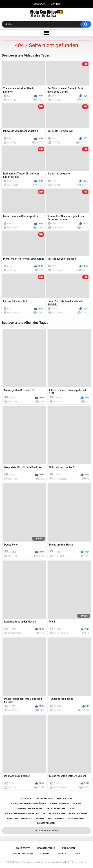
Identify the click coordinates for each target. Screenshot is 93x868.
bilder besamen (45, 799)
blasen (40, 819)
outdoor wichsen (54, 814)
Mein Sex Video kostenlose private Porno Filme (40, 862)
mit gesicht (26, 799)
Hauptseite (23, 848)
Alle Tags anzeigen (47, 831)
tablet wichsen (78, 814)
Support (45, 854)
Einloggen (56, 4)
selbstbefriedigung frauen (22, 814)
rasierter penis (76, 819)
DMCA (77, 854)
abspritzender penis (30, 808)
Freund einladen (23, 854)
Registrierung (39, 4)
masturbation (65, 799)
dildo (72, 809)
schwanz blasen (46, 823)
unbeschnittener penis (20, 819)
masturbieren (56, 819)
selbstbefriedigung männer (28, 804)
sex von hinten (56, 808)
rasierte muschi (59, 804)
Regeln (62, 854)
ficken (77, 804)
